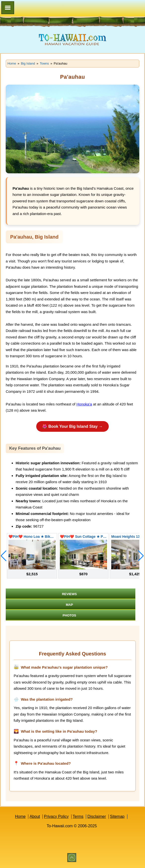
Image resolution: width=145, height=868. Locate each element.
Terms (78, 816)
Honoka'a (84, 404)
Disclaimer (97, 816)
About (35, 816)
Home (20, 816)
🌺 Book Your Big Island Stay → (72, 426)
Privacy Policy (56, 816)
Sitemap (117, 816)
